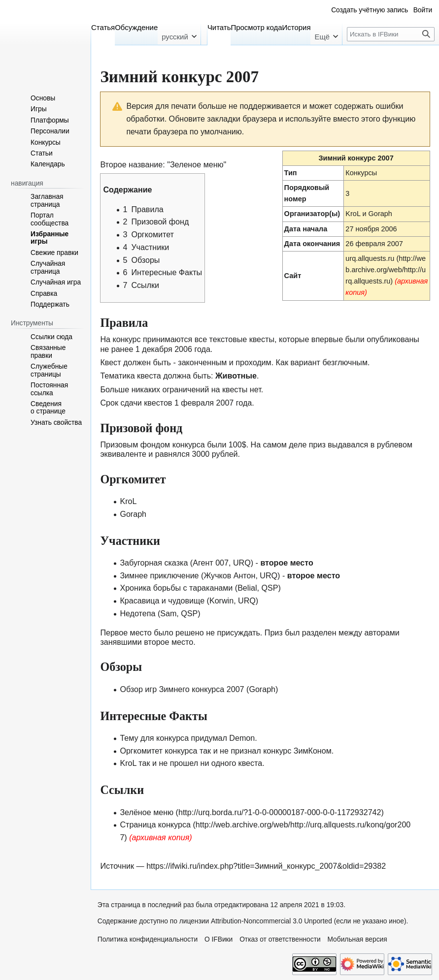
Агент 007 (211, 563)
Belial (247, 588)
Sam (168, 613)
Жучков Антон (229, 575)
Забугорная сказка (154, 563)
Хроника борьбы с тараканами (176, 588)
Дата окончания (312, 244)
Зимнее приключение (159, 575)
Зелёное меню (147, 812)
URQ (242, 563)
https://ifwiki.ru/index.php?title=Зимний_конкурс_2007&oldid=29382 (266, 866)
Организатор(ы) (312, 214)
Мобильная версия (357, 939)
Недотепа (137, 613)
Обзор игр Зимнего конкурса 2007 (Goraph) (199, 689)
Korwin (221, 601)
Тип (291, 173)
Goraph (380, 214)
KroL (353, 214)
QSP (270, 588)
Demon (242, 738)
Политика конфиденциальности (148, 939)
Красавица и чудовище (162, 601)
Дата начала (306, 229)
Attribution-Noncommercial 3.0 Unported (271, 921)
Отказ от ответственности (280, 939)
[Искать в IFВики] (391, 34)
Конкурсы (361, 173)
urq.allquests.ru (370, 258)
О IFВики (219, 939)
